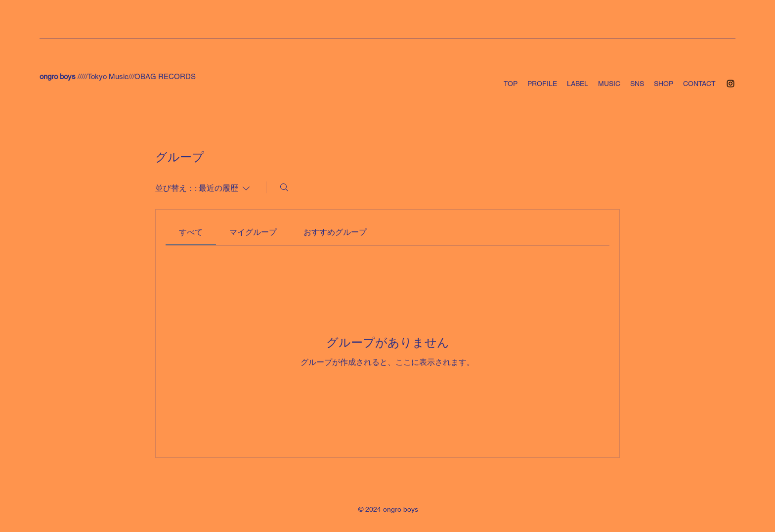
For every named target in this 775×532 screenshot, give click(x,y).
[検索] (284, 187)
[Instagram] (731, 84)
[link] (191, 232)
